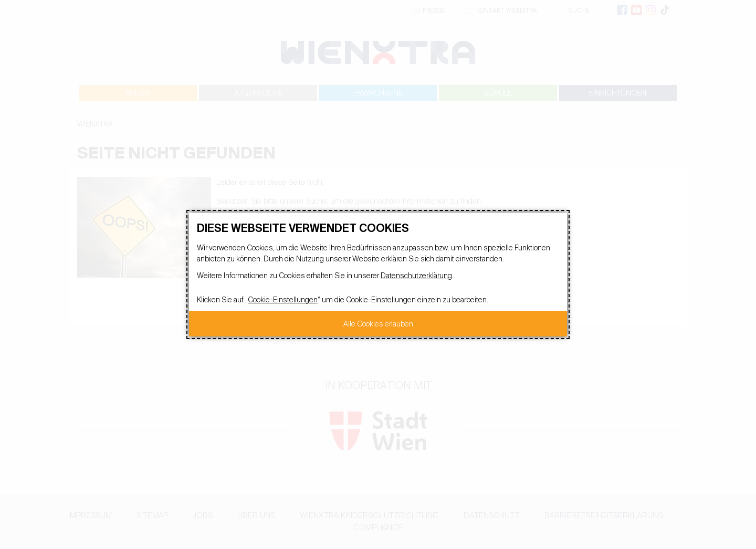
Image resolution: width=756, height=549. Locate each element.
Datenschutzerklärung (416, 276)
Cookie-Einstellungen (283, 300)
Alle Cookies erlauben (378, 324)
